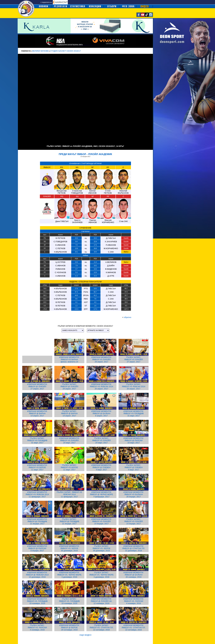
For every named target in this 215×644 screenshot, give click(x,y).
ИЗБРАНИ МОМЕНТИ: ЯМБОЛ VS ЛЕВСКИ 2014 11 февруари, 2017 (37, 494)
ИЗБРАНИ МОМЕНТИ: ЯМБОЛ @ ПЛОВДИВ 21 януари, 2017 (37, 521)
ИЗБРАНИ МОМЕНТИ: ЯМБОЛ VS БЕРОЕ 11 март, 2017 (37, 467)
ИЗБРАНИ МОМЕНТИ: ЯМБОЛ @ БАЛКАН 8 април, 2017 (101, 413)
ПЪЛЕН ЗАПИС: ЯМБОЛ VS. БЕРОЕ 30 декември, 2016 (102, 548)
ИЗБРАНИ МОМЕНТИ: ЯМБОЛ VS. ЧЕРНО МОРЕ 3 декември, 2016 (69, 575)
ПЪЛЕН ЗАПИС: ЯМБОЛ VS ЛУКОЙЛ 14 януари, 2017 (134, 521)
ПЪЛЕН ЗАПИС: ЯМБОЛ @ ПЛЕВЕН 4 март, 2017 (134, 467)
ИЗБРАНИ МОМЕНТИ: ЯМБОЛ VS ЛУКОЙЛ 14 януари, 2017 (101, 521)
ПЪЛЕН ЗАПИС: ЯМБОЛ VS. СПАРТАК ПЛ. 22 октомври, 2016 (102, 628)
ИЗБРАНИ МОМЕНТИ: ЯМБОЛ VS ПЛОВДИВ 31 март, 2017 (134, 413)
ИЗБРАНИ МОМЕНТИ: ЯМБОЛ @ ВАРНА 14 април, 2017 (37, 413)
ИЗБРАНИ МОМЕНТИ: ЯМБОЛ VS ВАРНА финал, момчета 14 (69, 359)
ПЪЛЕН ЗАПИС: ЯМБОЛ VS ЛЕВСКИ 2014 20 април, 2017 (134, 386)
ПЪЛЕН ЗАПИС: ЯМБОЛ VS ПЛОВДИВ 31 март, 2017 (37, 440)
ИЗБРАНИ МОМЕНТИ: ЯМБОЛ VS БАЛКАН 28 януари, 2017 (134, 494)
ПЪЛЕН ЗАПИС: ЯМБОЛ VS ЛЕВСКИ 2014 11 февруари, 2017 (69, 494)
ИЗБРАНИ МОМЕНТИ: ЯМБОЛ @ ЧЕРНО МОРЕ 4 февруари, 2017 (101, 494)
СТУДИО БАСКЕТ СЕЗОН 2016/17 (65, 51)
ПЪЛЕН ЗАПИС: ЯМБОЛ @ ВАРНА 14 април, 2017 (69, 413)
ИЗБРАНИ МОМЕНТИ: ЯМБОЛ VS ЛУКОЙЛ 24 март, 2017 (69, 440)
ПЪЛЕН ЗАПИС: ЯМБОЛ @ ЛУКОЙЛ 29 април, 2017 (69, 386)
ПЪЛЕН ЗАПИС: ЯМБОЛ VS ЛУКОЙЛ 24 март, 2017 (102, 440)
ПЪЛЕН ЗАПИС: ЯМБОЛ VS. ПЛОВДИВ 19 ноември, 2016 (69, 601)
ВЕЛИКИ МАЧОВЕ (40, 51)
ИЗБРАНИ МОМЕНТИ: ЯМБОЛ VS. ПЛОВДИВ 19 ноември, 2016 (37, 601)
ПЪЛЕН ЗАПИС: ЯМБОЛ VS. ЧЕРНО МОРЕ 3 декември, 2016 (101, 575)
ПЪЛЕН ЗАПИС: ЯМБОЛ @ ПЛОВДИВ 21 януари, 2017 (69, 521)
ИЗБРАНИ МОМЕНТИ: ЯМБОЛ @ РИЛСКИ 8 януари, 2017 (37, 548)
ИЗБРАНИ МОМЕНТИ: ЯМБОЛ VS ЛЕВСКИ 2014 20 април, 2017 (102, 386)
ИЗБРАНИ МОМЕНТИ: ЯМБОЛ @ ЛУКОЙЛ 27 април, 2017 (37, 386)
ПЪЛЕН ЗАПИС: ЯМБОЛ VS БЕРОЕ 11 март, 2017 (69, 467)
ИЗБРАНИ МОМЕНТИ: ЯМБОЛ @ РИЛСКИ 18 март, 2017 (134, 440)
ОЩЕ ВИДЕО (85, 635)
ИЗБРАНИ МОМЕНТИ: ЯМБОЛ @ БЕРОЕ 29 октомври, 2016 (69, 628)
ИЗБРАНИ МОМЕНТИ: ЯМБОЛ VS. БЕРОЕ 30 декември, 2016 (69, 548)
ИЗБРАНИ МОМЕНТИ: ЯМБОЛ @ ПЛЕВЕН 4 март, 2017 (101, 467)
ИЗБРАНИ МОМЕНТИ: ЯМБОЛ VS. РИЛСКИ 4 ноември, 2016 (134, 601)
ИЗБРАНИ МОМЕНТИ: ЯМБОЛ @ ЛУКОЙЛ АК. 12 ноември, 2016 (101, 601)
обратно (128, 317)
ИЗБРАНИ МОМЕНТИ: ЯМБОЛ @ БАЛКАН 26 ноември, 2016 (134, 575)
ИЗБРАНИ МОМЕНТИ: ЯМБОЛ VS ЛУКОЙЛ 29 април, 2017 (101, 359)
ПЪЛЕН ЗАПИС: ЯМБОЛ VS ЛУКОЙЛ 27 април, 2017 (134, 359)
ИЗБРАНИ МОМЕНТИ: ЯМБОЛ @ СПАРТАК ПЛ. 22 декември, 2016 (134, 548)
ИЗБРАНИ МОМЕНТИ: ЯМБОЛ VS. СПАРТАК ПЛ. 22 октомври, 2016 (134, 628)
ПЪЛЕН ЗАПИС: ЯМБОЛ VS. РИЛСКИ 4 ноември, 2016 (37, 628)
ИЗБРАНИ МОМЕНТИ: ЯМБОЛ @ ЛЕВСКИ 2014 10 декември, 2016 (37, 575)
